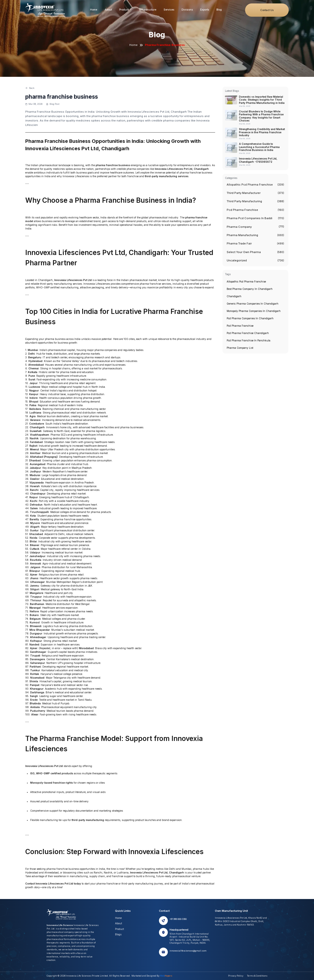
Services (169, 10)
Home (94, 10)
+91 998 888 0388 (178, 919)
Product (126, 10)
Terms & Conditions (257, 976)
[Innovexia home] (46, 10)
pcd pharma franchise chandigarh (248, 333)
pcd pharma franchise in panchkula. (249, 340)
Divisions (187, 10)
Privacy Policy (236, 976)
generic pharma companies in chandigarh (253, 304)
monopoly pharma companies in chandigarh (254, 311)
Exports (205, 10)
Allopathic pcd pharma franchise (246, 282)
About (108, 10)
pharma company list (240, 348)
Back (30, 88)
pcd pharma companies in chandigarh (250, 318)
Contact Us (267, 10)
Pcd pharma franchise (240, 326)
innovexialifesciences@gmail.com (188, 951)
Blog (219, 10)
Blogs (118, 934)
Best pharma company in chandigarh (250, 289)
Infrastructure (148, 10)
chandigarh (234, 296)
